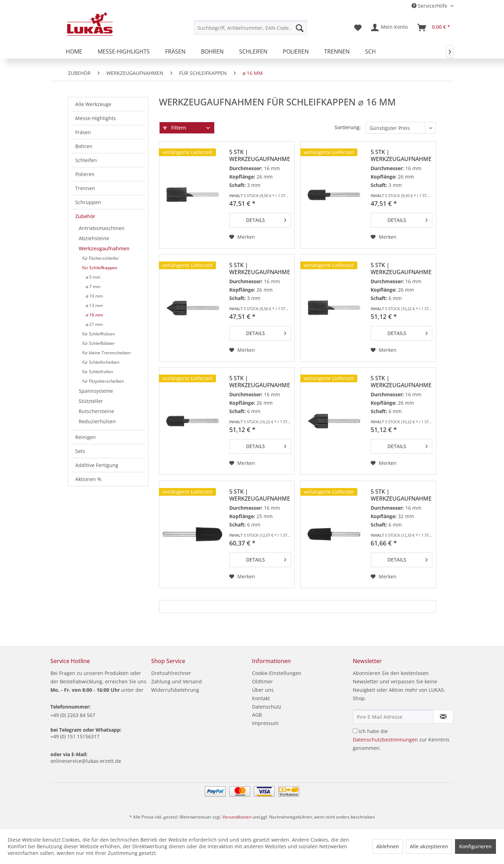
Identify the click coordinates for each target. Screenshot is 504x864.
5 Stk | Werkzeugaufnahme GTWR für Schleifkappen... (401, 155)
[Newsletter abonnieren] (443, 717)
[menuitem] (250, 28)
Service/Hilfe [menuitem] (430, 6)
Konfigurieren (475, 846)
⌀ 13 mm (94, 305)
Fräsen (83, 132)
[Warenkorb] (434, 28)
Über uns (263, 690)
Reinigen (86, 437)
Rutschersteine (96, 411)
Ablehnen (388, 846)
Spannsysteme (96, 391)
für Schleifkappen (100, 268)
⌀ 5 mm (93, 277)
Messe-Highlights (96, 118)
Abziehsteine (94, 238)
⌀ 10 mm (94, 296)
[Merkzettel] (358, 28)
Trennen (85, 188)
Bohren (84, 146)
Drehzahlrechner (171, 673)
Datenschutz (267, 707)
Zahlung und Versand (177, 681)
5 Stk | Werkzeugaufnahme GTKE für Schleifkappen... (260, 495)
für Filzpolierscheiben (103, 381)
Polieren (85, 174)
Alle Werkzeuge (93, 104)
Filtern (175, 128)
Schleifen (86, 160)
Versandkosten (237, 817)
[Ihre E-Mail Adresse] (393, 717)
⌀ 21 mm (94, 324)
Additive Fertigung (97, 465)
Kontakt (261, 698)
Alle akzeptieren (429, 846)
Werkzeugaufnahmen (104, 248)
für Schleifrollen (98, 372)
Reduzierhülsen (97, 421)
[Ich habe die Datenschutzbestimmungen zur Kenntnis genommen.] (355, 731)
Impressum (265, 723)
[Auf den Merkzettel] (242, 237)
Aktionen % (88, 479)
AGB (257, 715)
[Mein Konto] (390, 28)
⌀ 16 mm (94, 315)
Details (266, 219)
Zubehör (85, 216)
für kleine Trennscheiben (106, 353)
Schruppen (88, 202)
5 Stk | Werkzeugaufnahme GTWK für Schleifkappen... (260, 269)
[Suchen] (300, 28)
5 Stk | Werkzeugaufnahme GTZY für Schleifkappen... (260, 155)
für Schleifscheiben (101, 362)
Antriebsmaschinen (102, 228)
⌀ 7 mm (93, 287)
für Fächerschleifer (101, 258)
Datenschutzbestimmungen (385, 740)
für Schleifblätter (99, 343)
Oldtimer (262, 681)
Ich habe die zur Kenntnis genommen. (401, 740)
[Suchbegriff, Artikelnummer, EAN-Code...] (250, 28)
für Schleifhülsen (99, 334)
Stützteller (91, 401)
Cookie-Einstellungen (277, 673)
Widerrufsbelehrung (175, 690)
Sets (80, 451)
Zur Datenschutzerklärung (189, 853)
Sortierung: (348, 127)
